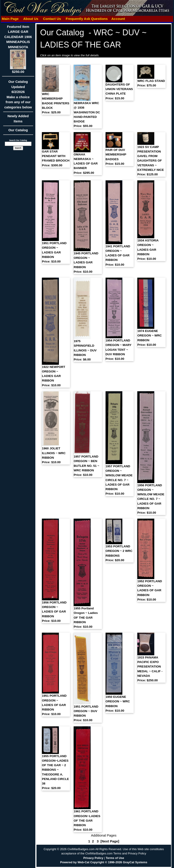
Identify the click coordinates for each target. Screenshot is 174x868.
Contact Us (52, 19)
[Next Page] (110, 841)
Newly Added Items (18, 120)
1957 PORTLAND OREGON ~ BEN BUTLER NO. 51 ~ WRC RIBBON (86, 466)
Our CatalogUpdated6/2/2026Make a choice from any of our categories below (18, 96)
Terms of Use (115, 858)
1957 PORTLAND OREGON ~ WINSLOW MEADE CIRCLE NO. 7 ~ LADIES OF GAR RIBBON (119, 480)
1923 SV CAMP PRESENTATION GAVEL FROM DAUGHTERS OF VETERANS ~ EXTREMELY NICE (151, 161)
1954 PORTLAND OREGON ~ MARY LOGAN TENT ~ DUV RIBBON (118, 350)
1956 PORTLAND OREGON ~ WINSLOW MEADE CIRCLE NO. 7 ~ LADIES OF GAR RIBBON (151, 499)
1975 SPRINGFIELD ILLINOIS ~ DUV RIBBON (85, 350)
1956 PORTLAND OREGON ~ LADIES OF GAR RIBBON (54, 612)
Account (118, 19)
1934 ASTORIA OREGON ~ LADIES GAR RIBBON (148, 250)
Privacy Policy (93, 858)
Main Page (10, 19)
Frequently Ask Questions (87, 19)
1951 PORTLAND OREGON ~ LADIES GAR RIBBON (54, 252)
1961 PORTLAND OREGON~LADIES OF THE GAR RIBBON (87, 820)
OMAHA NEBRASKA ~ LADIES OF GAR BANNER (86, 164)
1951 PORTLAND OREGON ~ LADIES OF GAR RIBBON (54, 705)
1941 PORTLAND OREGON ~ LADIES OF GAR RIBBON (118, 255)
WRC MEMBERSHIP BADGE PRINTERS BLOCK (56, 103)
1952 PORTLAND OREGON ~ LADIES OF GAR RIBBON (150, 590)
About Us (31, 19)
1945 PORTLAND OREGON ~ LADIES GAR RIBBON (86, 262)
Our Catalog (18, 130)
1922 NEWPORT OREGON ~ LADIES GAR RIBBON (54, 376)
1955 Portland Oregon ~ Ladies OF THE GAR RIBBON (86, 618)
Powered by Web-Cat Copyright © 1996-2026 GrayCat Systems (104, 862)
